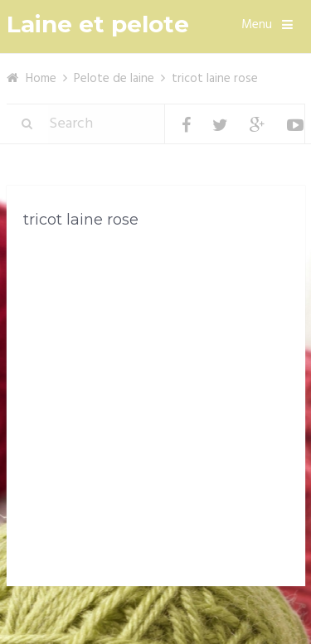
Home (41, 79)
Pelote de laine (114, 79)
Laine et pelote (98, 24)
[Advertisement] (155, 411)
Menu (257, 25)
